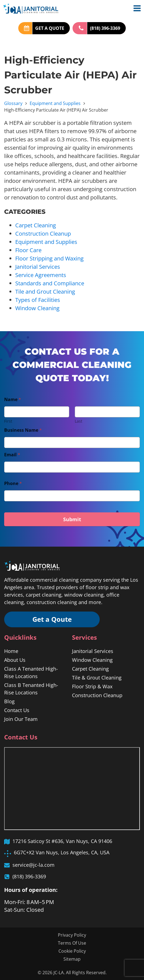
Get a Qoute (53, 619)
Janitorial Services (38, 267)
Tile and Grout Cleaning (45, 292)
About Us (15, 660)
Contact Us (17, 710)
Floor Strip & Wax (92, 687)
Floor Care (28, 250)
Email (12, 455)
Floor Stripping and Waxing (49, 258)
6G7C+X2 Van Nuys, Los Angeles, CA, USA (62, 852)
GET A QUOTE (50, 28)
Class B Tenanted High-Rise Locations (31, 689)
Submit (72, 519)
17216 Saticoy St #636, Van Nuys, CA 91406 (62, 841)
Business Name (23, 430)
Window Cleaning (37, 308)
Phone (13, 484)
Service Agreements (41, 275)
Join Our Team (21, 719)
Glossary (13, 103)
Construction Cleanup (43, 234)
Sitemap (72, 959)
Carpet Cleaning (36, 225)
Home (11, 651)
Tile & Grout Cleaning (97, 678)
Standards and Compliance (50, 283)
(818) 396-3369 (105, 28)
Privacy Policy (72, 935)
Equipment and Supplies (55, 103)
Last (79, 421)
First (8, 421)
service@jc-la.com (34, 865)
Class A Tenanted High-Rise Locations (31, 673)
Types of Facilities (38, 300)
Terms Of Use (72, 943)
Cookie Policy (72, 951)
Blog (9, 702)
